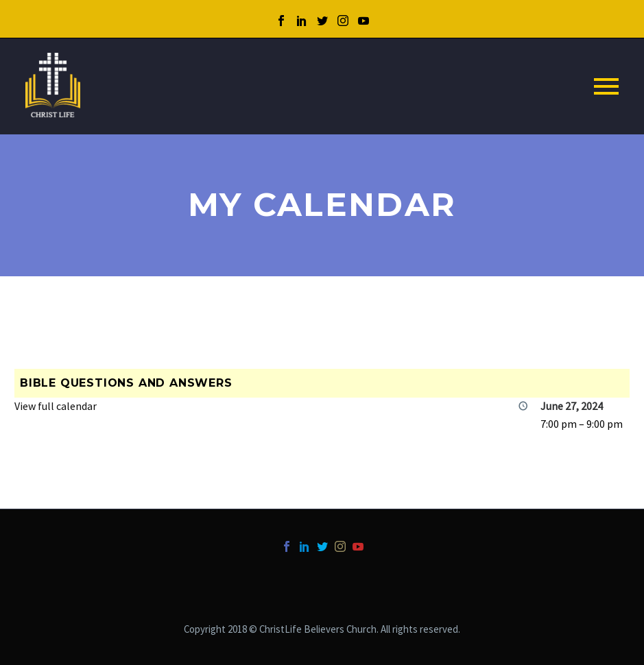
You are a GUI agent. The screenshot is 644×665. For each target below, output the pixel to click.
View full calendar (56, 406)
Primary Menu (606, 86)
